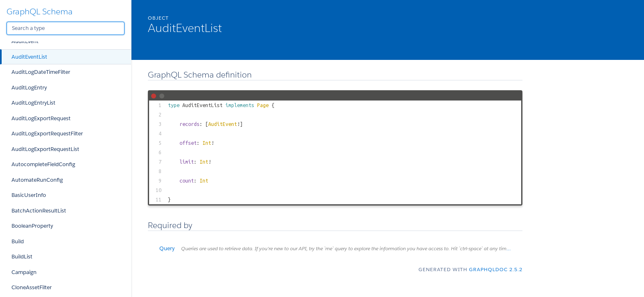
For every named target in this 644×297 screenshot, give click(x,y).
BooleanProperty (32, 226)
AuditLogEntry (29, 88)
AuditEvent (25, 41)
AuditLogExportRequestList (45, 149)
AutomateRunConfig (37, 180)
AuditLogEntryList (33, 103)
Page (263, 105)
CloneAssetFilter (32, 287)
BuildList (22, 257)
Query (341, 248)
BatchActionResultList (39, 211)
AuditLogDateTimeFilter (41, 72)
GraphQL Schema (40, 11)
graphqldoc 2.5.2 (496, 269)
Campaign (24, 272)
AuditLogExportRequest (41, 118)
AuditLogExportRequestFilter (47, 134)
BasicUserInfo (29, 195)
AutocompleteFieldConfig (43, 164)
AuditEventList (29, 57)
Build (18, 241)
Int (207, 143)
